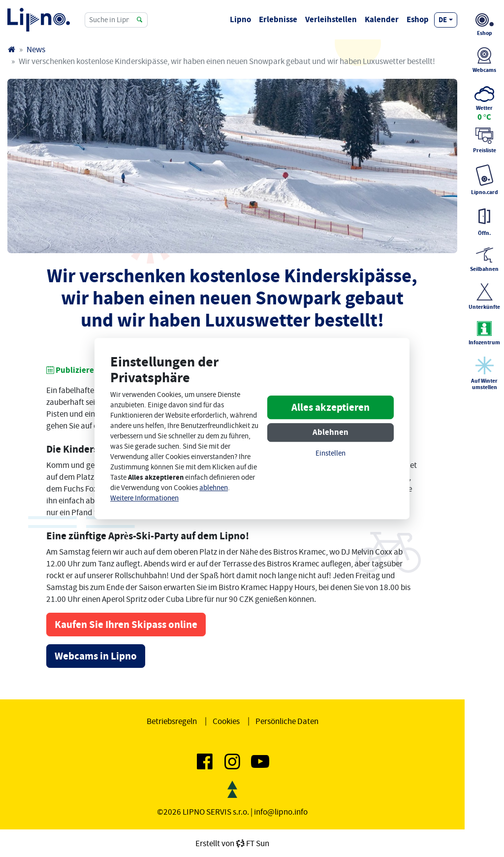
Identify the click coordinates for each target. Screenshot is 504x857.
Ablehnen (331, 433)
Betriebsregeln (172, 721)
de (443, 20)
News (36, 49)
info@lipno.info (281, 812)
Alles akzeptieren (331, 408)
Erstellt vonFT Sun (232, 843)
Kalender (382, 19)
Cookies (226, 721)
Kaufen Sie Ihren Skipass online (126, 625)
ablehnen (214, 488)
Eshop (418, 19)
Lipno (240, 19)
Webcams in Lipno (96, 656)
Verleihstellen (331, 19)
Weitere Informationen (144, 498)
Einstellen (331, 454)
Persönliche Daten (287, 721)
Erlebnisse (278, 19)
